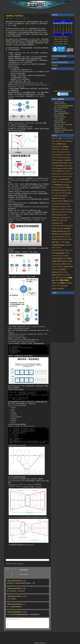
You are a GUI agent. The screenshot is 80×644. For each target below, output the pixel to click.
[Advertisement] (24, 550)
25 (54, 32)
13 (60, 28)
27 (60, 32)
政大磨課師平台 (11, 39)
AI (11, 564)
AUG (61, 41)
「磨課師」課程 (23, 29)
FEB (61, 37)
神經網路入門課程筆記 (15, 16)
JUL (56, 41)
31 (71, 32)
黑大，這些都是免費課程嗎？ (62, 113)
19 (57, 30)
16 (69, 28)
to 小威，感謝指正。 (59, 119)
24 (71, 30)
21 (63, 30)
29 (66, 32)
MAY (61, 39)
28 (63, 32)
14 (63, 28)
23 (69, 30)
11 (54, 28)
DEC (66, 44)
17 (71, 28)
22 (66, 30)
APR (56, 39)
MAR (66, 37)
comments (20, 564)
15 (66, 28)
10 (71, 27)
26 (57, 32)
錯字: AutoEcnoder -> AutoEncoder (63, 124)
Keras (13, 201)
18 (54, 30)
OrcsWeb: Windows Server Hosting (63, 91)
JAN (56, 37)
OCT (56, 44)
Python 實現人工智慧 (34, 39)
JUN (66, 39)
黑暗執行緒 (55, 59)
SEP (66, 41)
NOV (61, 44)
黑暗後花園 (55, 65)
